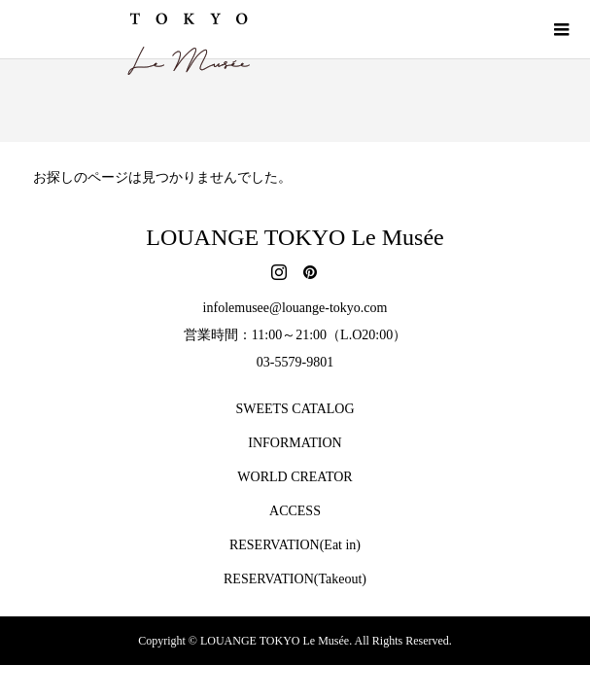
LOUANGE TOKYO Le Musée (295, 237)
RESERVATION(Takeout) (295, 579)
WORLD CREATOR (295, 477)
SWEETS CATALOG (295, 409)
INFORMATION (295, 443)
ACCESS (295, 511)
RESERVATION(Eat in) (295, 545)
